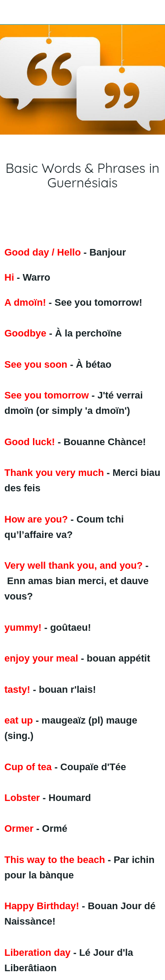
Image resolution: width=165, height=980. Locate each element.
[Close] (12, 12)
